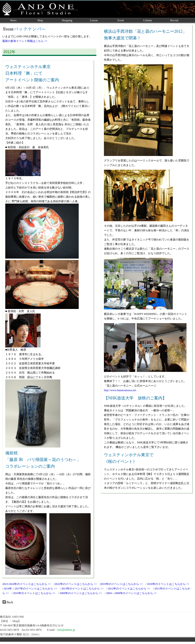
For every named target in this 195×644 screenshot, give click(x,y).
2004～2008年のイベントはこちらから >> (133, 593)
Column (148, 20)
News (13, 20)
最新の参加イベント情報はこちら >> (25, 41)
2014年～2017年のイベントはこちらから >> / (32, 589)
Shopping (67, 20)
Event (121, 20)
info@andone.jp (67, 630)
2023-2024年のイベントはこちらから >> (28, 584)
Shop (40, 20)
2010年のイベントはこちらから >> (36, 593)
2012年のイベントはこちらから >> (130, 589)
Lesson (94, 20)
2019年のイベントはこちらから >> (123, 584)
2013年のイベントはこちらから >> (84, 589)
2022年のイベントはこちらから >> (77, 584)
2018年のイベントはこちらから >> (170, 584)
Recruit (174, 20)
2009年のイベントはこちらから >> (82, 593)
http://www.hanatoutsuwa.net (120, 390)
